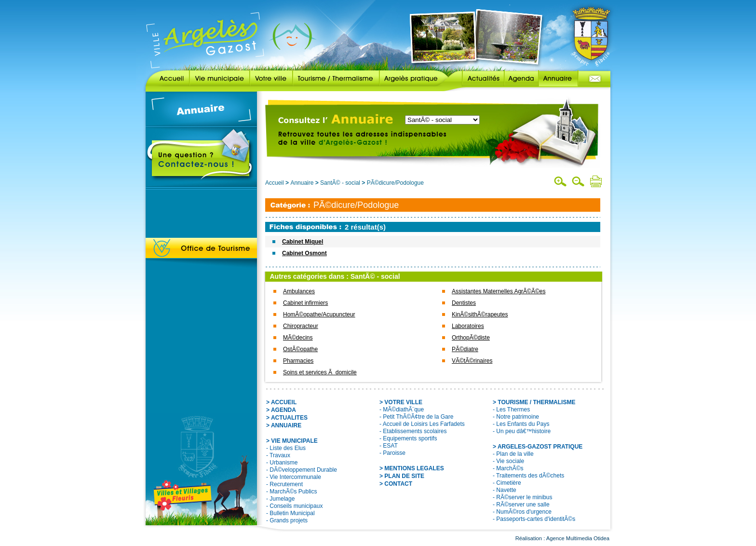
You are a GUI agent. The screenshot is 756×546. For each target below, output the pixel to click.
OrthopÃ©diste (471, 338)
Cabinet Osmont (304, 253)
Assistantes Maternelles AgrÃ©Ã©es (499, 291)
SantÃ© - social (340, 183)
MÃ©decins (298, 338)
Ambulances (299, 291)
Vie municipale (220, 79)
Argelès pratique (414, 79)
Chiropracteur (301, 326)
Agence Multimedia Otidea (578, 538)
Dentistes (464, 303)
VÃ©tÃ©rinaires (472, 361)
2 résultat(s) (365, 227)
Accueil (168, 79)
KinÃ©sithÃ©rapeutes (480, 314)
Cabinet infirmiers (305, 303)
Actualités (476, 79)
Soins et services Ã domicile (320, 372)
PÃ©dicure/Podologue (395, 183)
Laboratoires (468, 326)
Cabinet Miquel (303, 242)
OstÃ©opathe (300, 349)
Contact (594, 79)
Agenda (521, 79)
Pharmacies (298, 361)
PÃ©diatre (465, 349)
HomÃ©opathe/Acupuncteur (319, 314)
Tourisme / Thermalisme (336, 79)
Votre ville (271, 79)
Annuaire (558, 79)
